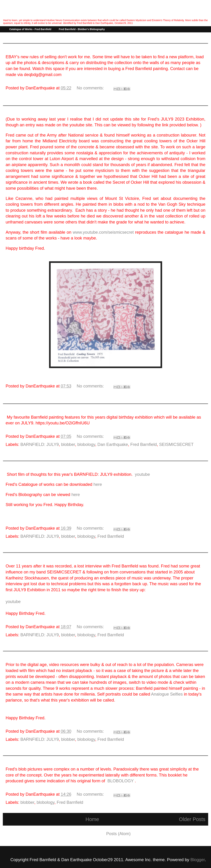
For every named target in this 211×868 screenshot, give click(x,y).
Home (92, 819)
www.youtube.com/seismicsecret (103, 232)
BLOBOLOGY (121, 781)
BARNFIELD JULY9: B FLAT (31, 408)
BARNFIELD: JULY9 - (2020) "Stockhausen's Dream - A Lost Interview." (71, 556)
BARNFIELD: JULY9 (40, 444)
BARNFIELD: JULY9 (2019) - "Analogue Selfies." (50, 655)
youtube (142, 474)
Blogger (198, 860)
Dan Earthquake (113, 444)
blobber (68, 444)
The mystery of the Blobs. (29, 760)
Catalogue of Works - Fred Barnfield (30, 29)
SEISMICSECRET (176, 444)
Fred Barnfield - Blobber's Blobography (82, 29)
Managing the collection (28, 47)
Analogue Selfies (166, 694)
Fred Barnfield (144, 444)
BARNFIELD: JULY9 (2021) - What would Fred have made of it (62, 465)
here (98, 484)
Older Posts (192, 819)
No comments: (91, 88)
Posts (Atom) (118, 834)
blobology (86, 444)
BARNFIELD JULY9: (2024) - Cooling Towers (46, 110)
